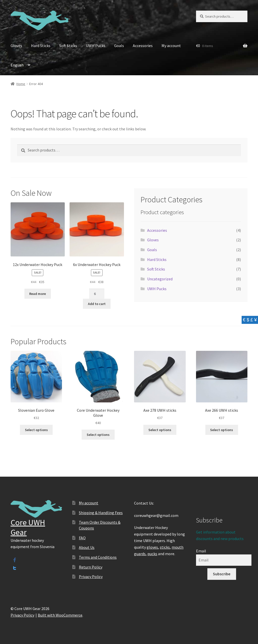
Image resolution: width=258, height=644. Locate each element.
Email (201, 551)
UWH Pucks (96, 46)
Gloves (16, 46)
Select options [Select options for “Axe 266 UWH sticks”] (222, 430)
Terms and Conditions (98, 557)
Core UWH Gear (28, 527)
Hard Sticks (41, 46)
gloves (152, 547)
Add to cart (97, 304)
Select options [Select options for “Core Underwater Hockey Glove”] (98, 435)
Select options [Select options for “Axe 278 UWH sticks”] (160, 430)
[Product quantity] (97, 294)
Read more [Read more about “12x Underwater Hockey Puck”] (38, 294)
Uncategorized (160, 279)
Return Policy (91, 567)
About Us (87, 547)
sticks (165, 547)
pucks (152, 554)
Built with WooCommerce (60, 615)
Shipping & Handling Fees (101, 513)
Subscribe (222, 574)
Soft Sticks (68, 46)
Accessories (143, 46)
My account (171, 46)
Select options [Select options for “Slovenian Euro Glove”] (36, 430)
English (17, 65)
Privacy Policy (91, 577)
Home (21, 84)
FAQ (82, 538)
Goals (119, 46)
